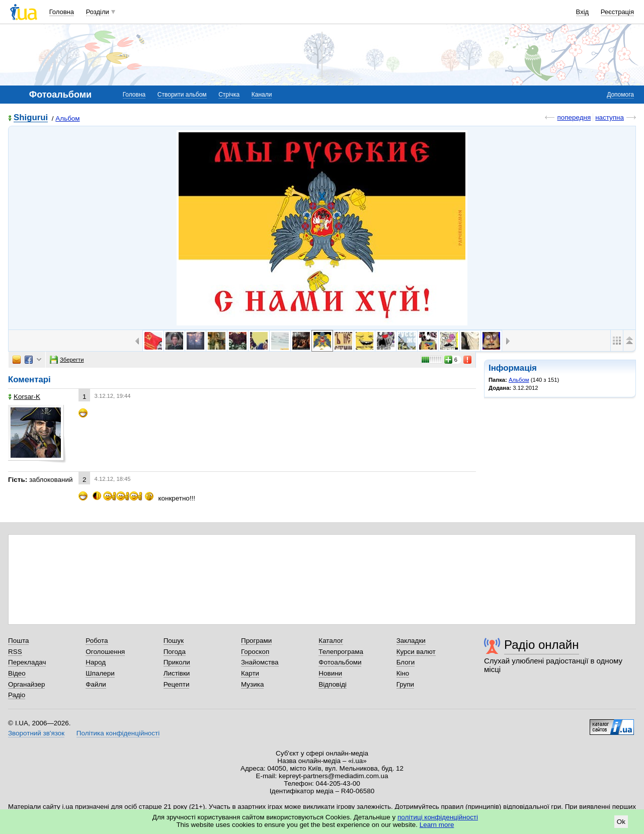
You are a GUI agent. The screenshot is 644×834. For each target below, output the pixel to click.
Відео (17, 673)
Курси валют (416, 652)
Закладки (411, 641)
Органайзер (26, 684)
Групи (405, 684)
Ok (621, 822)
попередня (574, 117)
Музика (252, 684)
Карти (250, 673)
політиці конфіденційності (438, 817)
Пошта (18, 641)
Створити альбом (182, 95)
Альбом (67, 118)
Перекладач (27, 662)
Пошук (174, 641)
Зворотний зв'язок (36, 733)
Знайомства (260, 662)
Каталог (331, 641)
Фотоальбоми (340, 662)
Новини (330, 673)
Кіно (403, 673)
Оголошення (105, 652)
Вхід (583, 12)
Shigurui (31, 118)
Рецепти (177, 684)
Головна (62, 12)
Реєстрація (617, 12)
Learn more (437, 825)
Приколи (177, 662)
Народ (96, 662)
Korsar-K (24, 397)
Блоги (406, 662)
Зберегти (67, 360)
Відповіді (333, 684)
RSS (15, 652)
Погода (175, 652)
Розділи (98, 12)
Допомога (620, 95)
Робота (97, 641)
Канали (262, 95)
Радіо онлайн (542, 645)
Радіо (17, 695)
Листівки (177, 673)
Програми (256, 641)
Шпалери (100, 673)
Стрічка (229, 95)
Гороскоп (255, 652)
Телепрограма (341, 652)
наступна (610, 117)
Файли (96, 684)
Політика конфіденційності (118, 733)
